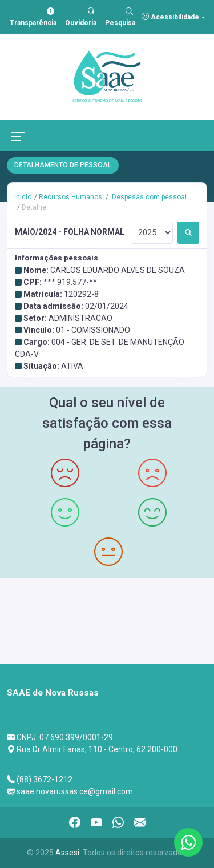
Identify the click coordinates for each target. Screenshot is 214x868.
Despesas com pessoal (148, 197)
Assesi (67, 853)
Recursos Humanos (70, 197)
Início (23, 197)
